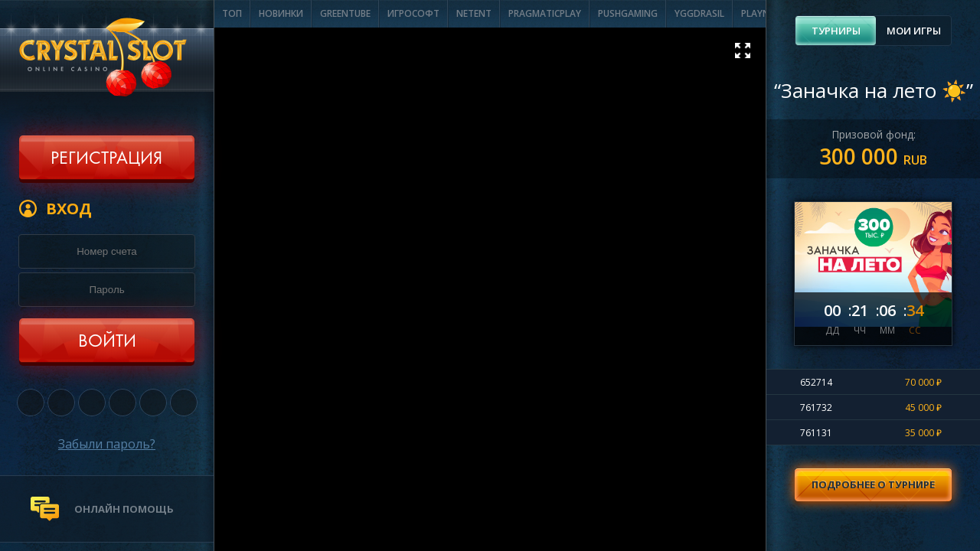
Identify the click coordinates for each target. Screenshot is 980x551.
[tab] (836, 31)
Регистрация (106, 159)
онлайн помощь (124, 509)
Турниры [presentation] (836, 31)
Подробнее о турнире (873, 484)
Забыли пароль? (107, 444)
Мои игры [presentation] (914, 31)
